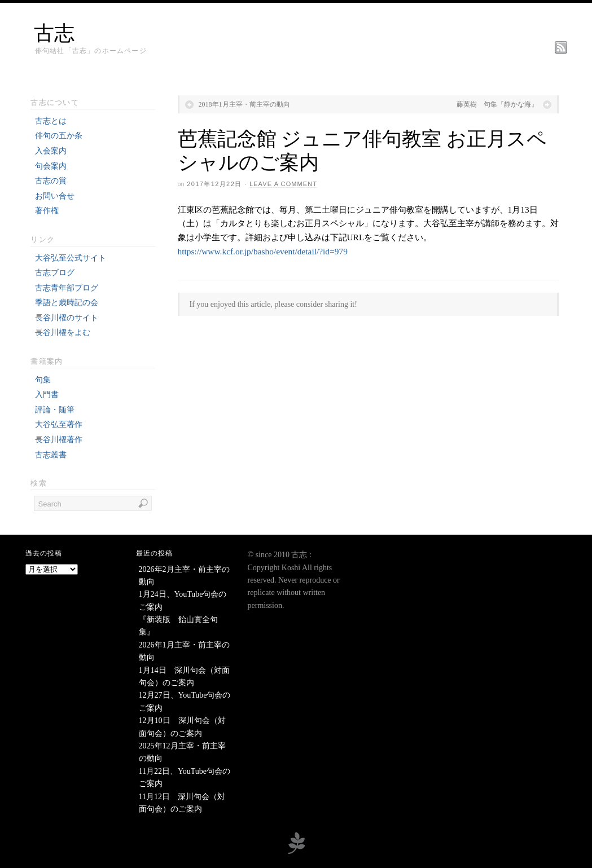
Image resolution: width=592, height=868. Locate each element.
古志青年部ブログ (67, 288)
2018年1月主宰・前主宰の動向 (244, 104)
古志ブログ (55, 273)
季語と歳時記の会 (67, 303)
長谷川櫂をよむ (63, 332)
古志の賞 (51, 181)
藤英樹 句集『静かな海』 (497, 104)
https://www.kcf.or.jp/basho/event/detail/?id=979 (263, 251)
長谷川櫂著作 (59, 440)
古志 (54, 33)
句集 (43, 380)
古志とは (51, 121)
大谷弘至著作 (59, 424)
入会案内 (51, 151)
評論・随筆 (55, 410)
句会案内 (51, 166)
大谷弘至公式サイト (71, 258)
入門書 (47, 395)
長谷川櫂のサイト (67, 318)
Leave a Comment (283, 184)
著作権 (47, 211)
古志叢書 (51, 455)
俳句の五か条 (59, 136)
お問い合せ (55, 196)
